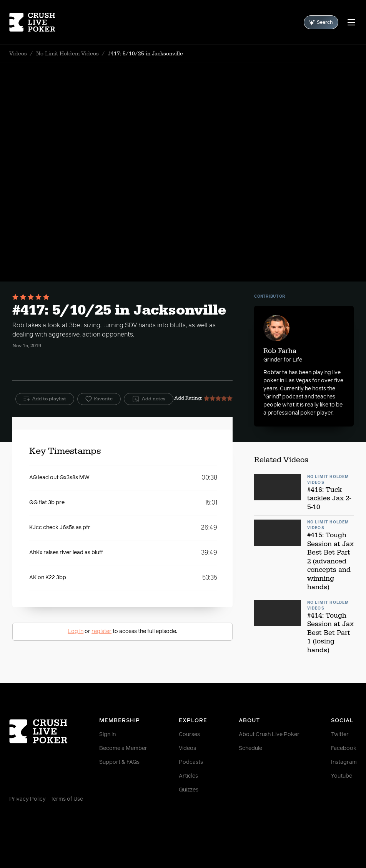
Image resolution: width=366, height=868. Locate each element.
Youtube (342, 776)
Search (321, 22)
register (101, 631)
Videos (18, 54)
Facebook (344, 748)
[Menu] (351, 22)
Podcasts (191, 762)
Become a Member (123, 748)
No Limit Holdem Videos (67, 54)
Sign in (107, 735)
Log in (76, 631)
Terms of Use (67, 799)
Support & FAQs (119, 762)
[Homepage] (38, 22)
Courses (189, 735)
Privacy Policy (27, 799)
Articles (188, 776)
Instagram (344, 762)
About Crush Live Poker (269, 735)
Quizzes (189, 790)
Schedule (250, 748)
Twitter (340, 735)
